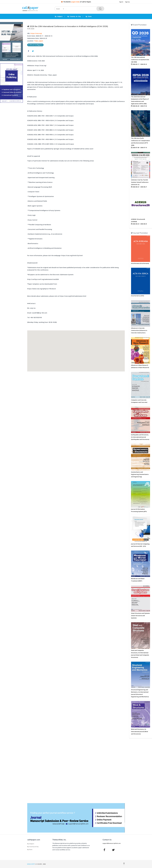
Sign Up (127, 2)
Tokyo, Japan (39, 41)
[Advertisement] (11, 134)
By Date (89, 16)
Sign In (121, 2)
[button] (76, 349)
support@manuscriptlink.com (112, 843)
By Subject (59, 16)
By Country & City (74, 16)
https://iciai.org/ (36, 33)
